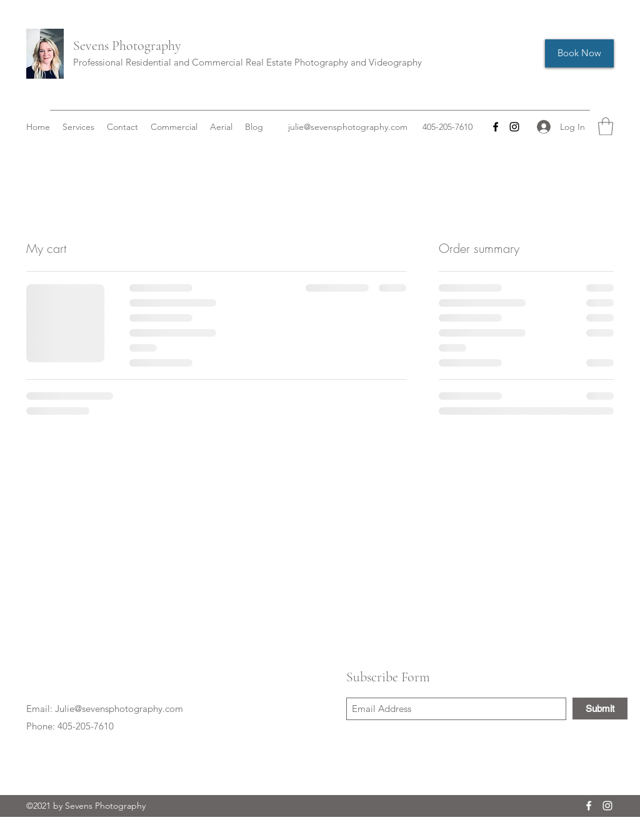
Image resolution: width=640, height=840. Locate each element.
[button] (606, 126)
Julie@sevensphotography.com (119, 709)
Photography (145, 46)
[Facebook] (496, 127)
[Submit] (600, 709)
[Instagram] (514, 127)
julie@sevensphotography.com (348, 127)
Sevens (91, 46)
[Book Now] (579, 53)
